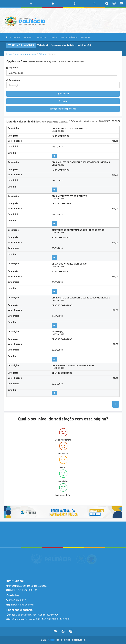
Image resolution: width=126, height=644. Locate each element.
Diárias (42, 54)
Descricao (13, 80)
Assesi (51, 640)
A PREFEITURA (16, 37)
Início (9, 54)
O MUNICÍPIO (29, 37)
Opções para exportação (63, 109)
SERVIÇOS (54, 37)
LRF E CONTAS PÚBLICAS (69, 37)
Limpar (63, 101)
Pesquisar (63, 94)
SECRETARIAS (42, 37)
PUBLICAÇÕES (86, 37)
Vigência (12, 68)
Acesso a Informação (26, 54)
